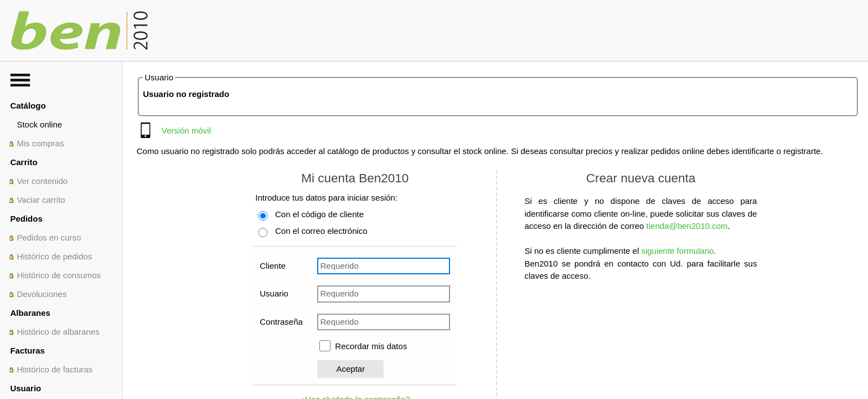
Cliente (273, 266)
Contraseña (281, 322)
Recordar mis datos (371, 346)
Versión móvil (186, 131)
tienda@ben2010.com (687, 226)
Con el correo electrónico (321, 231)
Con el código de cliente (319, 214)
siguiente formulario (677, 251)
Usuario (274, 293)
